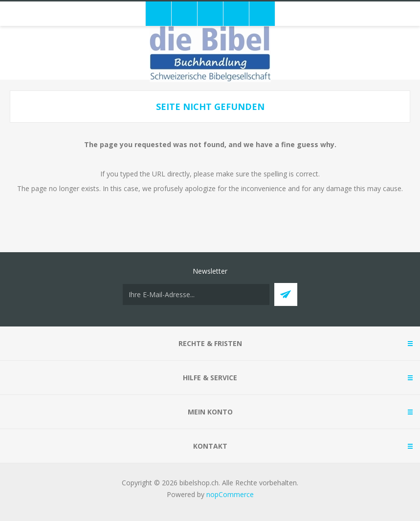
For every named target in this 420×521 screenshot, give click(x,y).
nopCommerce (230, 494)
